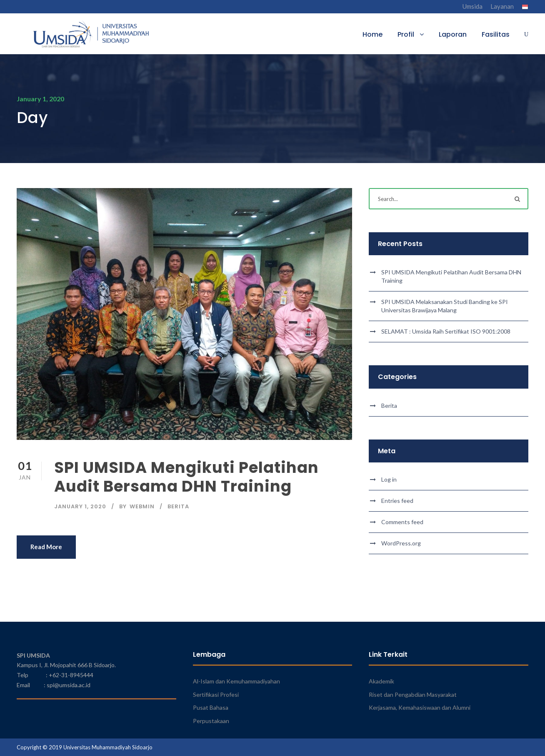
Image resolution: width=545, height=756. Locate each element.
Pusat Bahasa (211, 707)
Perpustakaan (211, 721)
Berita (178, 506)
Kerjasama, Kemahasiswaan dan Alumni (420, 707)
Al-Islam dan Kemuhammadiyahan (236, 681)
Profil (406, 34)
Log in (389, 479)
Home (372, 34)
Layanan (502, 6)
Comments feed (402, 522)
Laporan (453, 34)
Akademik (381, 681)
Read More (46, 547)
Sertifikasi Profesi (216, 694)
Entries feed (397, 501)
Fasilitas (496, 34)
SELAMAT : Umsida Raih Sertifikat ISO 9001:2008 (446, 331)
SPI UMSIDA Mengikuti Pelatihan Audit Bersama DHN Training (186, 477)
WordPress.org (401, 543)
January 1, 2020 (80, 506)
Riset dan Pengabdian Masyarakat (413, 694)
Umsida (472, 6)
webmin (142, 506)
